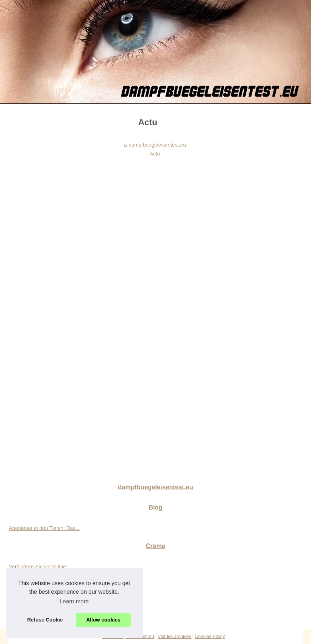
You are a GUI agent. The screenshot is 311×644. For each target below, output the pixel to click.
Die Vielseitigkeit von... (35, 598)
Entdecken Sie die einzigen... (42, 614)
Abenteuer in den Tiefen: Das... (44, 528)
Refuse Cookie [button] (45, 620)
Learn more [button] (74, 601)
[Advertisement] (148, 213)
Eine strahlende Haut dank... (41, 582)
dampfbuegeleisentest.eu (157, 145)
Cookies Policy (210, 636)
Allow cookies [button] (103, 620)
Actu (155, 154)
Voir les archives (175, 636)
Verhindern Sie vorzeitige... (40, 567)
